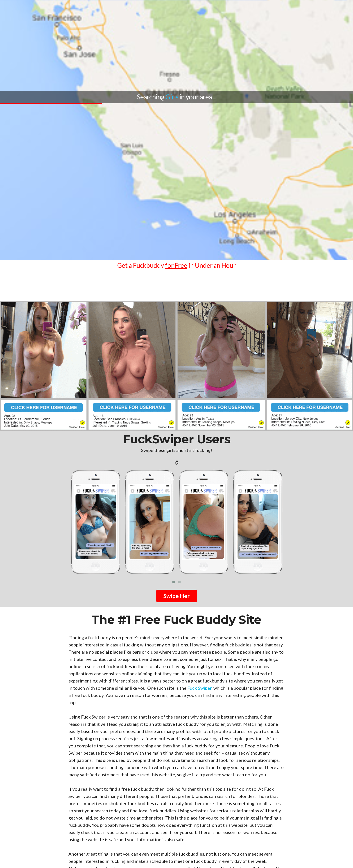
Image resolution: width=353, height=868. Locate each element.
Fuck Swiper (199, 688)
